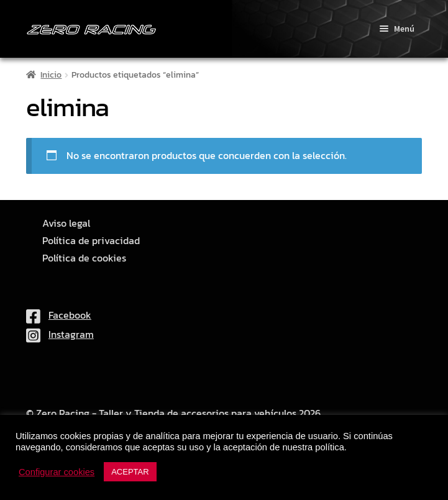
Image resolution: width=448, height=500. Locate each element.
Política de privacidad (91, 241)
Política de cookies (84, 258)
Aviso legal (66, 223)
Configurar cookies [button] (57, 472)
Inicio (51, 75)
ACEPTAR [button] (130, 472)
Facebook (59, 315)
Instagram (60, 334)
